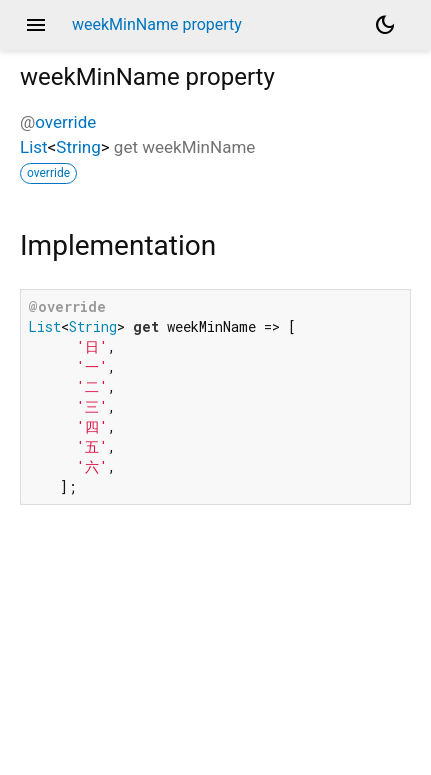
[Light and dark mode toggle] (385, 25)
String (78, 147)
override (65, 122)
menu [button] (36, 25)
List (34, 147)
